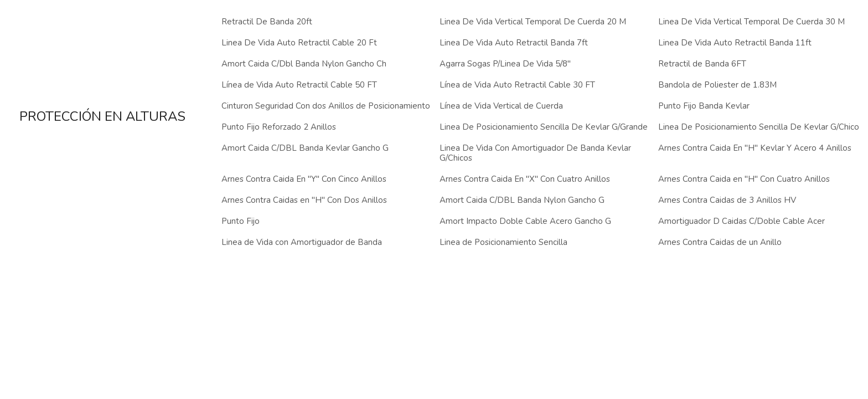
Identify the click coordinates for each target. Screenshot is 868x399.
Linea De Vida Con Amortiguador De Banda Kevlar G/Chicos (535, 153)
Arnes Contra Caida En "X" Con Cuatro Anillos (525, 179)
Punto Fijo (241, 221)
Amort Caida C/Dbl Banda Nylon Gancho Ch (304, 64)
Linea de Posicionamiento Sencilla (503, 242)
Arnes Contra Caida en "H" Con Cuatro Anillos (744, 179)
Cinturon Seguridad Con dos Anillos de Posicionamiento (326, 106)
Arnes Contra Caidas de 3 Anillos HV (727, 200)
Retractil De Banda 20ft (267, 22)
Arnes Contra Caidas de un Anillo (720, 242)
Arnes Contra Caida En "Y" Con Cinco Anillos (304, 179)
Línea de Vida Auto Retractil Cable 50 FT (299, 85)
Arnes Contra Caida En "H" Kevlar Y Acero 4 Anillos (755, 148)
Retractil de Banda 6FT (702, 64)
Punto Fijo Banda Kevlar (704, 106)
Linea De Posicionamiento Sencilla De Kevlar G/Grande (544, 127)
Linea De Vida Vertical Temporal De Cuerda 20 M (533, 22)
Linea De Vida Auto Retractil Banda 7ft (514, 43)
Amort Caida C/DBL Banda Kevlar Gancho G (305, 148)
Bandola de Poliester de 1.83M (717, 85)
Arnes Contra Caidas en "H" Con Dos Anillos (304, 200)
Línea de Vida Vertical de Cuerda (501, 106)
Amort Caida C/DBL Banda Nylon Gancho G (522, 200)
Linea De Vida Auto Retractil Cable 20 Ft (299, 43)
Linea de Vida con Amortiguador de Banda (302, 242)
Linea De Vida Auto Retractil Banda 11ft (735, 43)
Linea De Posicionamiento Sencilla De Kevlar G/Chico (759, 127)
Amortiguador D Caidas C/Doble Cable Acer (742, 221)
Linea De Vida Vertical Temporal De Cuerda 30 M (751, 22)
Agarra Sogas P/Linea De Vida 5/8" (505, 64)
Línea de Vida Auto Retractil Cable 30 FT (517, 85)
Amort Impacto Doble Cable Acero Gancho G (525, 221)
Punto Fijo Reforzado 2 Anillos (279, 127)
